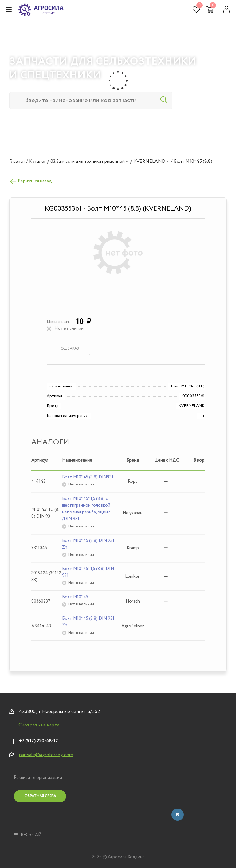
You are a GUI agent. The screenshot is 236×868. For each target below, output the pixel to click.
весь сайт (29, 835)
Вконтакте (178, 815)
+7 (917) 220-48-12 (38, 741)
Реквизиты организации (38, 778)
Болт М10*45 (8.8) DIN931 (88, 477)
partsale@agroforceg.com (46, 755)
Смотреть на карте (39, 725)
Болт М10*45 (75, 597)
